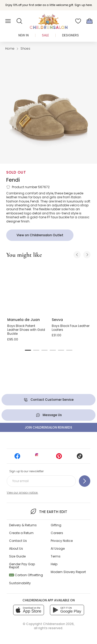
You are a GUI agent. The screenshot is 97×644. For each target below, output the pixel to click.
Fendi (13, 180)
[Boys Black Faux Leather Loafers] (71, 288)
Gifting (56, 525)
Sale (45, 35)
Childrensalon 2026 (58, 624)
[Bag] (89, 21)
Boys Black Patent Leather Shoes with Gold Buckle (26, 330)
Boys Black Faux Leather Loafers (71, 328)
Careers (57, 533)
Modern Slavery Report (68, 572)
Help (54, 564)
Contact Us (18, 541)
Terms (56, 556)
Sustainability (20, 583)
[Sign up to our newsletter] (85, 481)
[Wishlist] (78, 21)
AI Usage (58, 548)
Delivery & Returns (23, 525)
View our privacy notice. (22, 493)
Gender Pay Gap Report (22, 566)
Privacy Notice (62, 541)
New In (24, 35)
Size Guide (17, 556)
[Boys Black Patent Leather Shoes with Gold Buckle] (26, 288)
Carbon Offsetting (26, 575)
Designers (70, 35)
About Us (16, 548)
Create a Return (21, 533)
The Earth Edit (48, 511)
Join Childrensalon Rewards (48, 427)
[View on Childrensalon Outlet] (40, 235)
